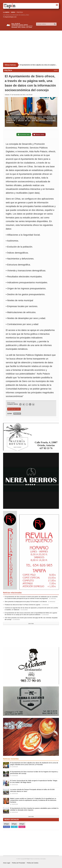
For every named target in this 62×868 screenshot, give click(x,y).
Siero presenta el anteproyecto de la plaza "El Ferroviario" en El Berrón (30, 602)
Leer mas (31, 624)
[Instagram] (30, 404)
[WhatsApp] (20, 404)
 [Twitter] (24, 404)
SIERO (13, 12)
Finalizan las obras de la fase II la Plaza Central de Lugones (27, 605)
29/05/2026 (14, 804)
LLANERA (6, 12)
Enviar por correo (14, 409)
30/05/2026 (14, 785)
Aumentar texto (24, 135)
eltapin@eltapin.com (10, 17)
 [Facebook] (27, 404)
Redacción (17, 414)
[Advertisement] (32, 47)
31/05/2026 (14, 767)
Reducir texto (39, 135)
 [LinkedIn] (33, 404)
